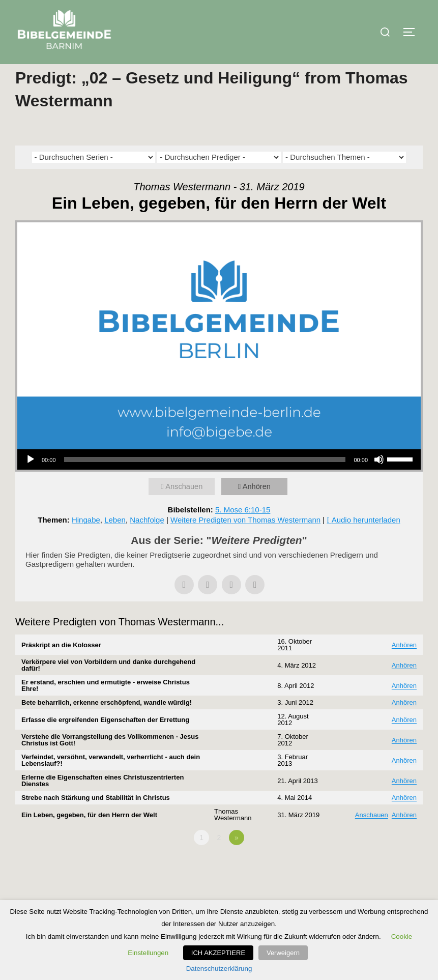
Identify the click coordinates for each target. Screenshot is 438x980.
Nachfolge (147, 540)
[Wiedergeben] (31, 480)
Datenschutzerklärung (219, 969)
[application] (219, 480)
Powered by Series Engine (385, 886)
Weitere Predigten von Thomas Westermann (245, 540)
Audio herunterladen (366, 540)
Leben (115, 540)
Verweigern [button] (283, 953)
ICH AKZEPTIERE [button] (221, 953)
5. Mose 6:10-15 (243, 530)
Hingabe (86, 540)
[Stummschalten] (379, 480)
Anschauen (185, 507)
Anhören (258, 507)
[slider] (205, 480)
